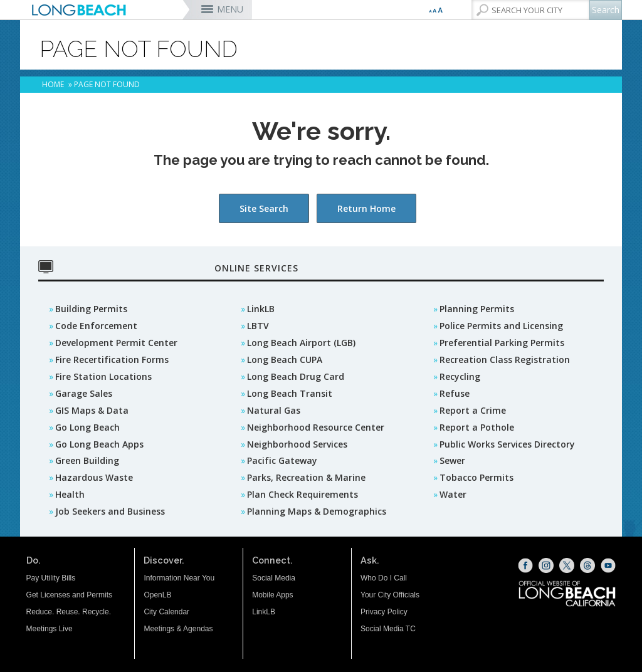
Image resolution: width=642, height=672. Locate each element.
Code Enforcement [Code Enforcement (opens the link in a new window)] (96, 326)
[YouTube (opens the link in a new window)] (608, 565)
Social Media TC (388, 629)
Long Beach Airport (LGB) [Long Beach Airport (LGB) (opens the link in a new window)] (301, 343)
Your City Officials (390, 595)
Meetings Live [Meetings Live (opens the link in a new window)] (50, 629)
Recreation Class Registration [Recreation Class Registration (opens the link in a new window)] (505, 360)
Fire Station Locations (103, 376)
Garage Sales (84, 393)
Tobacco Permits (476, 477)
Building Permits (91, 309)
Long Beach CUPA (285, 360)
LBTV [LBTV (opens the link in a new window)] (258, 326)
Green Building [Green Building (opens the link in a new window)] (87, 460)
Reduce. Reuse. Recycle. (69, 612)
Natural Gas (274, 410)
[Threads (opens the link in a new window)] (587, 565)
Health (70, 494)
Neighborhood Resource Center (316, 427)
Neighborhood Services (297, 444)
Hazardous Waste (94, 477)
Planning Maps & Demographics (317, 511)
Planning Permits (477, 309)
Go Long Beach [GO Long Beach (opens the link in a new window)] (87, 427)
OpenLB (157, 595)
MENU (230, 9)
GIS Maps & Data (92, 410)
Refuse (455, 393)
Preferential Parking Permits (502, 343)
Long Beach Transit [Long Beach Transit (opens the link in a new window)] (290, 393)
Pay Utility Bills (51, 578)
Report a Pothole (477, 427)
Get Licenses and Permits (69, 595)
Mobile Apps (272, 595)
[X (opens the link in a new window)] (567, 565)
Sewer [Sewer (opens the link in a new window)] (452, 460)
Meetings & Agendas (178, 629)
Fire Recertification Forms (112, 360)
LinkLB (261, 309)
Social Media (274, 578)
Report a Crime (473, 410)
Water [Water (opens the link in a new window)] (453, 494)
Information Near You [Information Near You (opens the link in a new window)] (179, 578)
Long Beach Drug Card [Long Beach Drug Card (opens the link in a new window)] (296, 376)
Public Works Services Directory (507, 444)
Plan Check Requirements (303, 494)
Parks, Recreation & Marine (306, 477)
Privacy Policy (384, 612)
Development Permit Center (116, 343)
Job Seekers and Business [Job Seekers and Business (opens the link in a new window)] (110, 511)
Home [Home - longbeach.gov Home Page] (53, 84)
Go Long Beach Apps (99, 444)
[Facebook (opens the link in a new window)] (525, 565)
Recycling (460, 376)
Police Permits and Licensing (501, 326)
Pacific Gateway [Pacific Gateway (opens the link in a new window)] (282, 460)
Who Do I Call (384, 578)
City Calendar (166, 612)
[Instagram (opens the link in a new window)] (546, 565)
